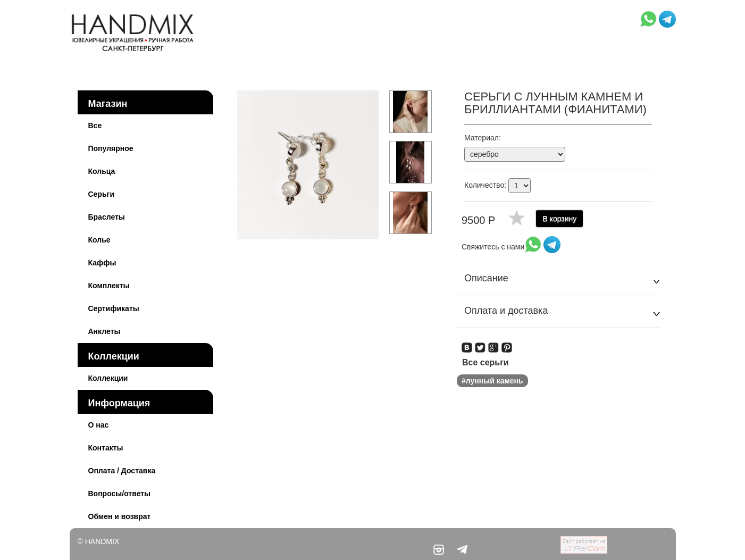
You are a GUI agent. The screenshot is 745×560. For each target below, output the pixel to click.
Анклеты (104, 331)
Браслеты (107, 217)
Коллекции (114, 356)
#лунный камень (492, 381)
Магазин (108, 104)
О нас (99, 425)
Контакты (106, 448)
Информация (119, 403)
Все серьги (485, 362)
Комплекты (109, 286)
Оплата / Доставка (122, 471)
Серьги (102, 194)
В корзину (559, 219)
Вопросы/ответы (120, 494)
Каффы (102, 263)
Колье (99, 240)
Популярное (111, 148)
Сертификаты (114, 308)
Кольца (102, 171)
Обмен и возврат (120, 516)
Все (95, 126)
